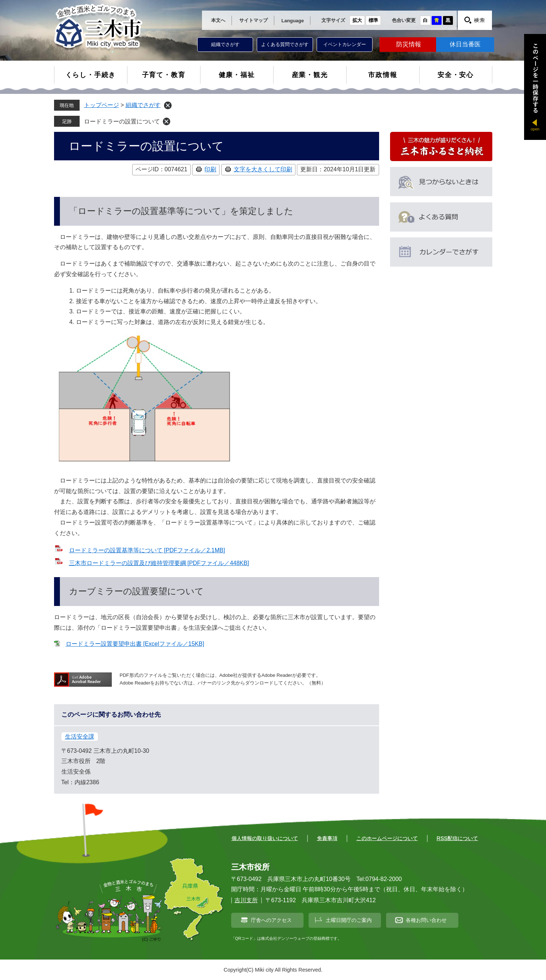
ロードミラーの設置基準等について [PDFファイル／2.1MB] (147, 550)
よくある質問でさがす (285, 44)
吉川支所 (246, 900)
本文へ (218, 20)
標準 (373, 20)
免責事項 (327, 838)
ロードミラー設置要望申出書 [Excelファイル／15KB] (135, 644)
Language (293, 21)
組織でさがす (225, 44)
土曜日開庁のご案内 (349, 920)
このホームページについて (387, 838)
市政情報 (383, 75)
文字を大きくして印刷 (263, 169)
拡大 (357, 20)
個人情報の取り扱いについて (265, 838)
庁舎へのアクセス (271, 920)
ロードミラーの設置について (122, 121)
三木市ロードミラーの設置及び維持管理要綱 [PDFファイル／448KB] (159, 563)
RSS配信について (458, 838)
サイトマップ (253, 20)
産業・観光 (310, 75)
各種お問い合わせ (426, 920)
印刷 (210, 169)
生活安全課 (80, 737)
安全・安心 (456, 75)
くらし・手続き (91, 75)
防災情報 (409, 44)
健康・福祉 (237, 75)
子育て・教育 (164, 75)
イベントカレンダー (345, 44)
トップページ (102, 105)
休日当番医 (465, 44)
